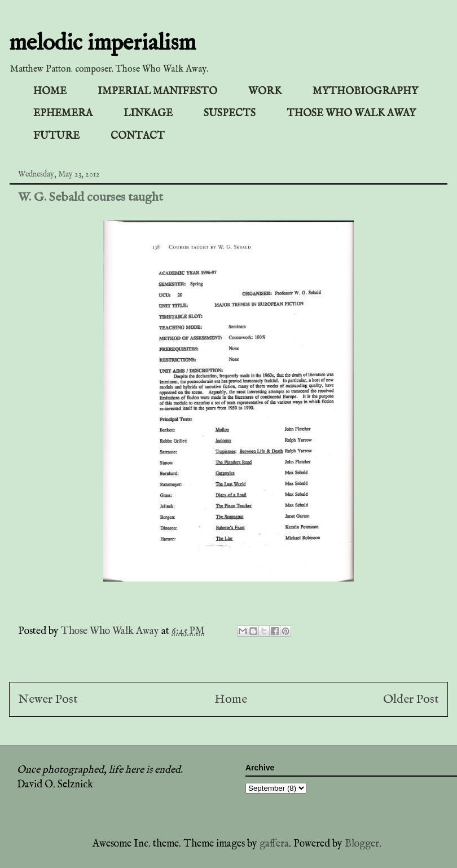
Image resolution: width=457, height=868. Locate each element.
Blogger (362, 844)
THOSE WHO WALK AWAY (351, 114)
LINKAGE (148, 114)
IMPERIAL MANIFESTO (157, 92)
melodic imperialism (102, 44)
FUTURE (56, 136)
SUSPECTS (230, 114)
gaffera (274, 844)
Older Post (411, 699)
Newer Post (48, 699)
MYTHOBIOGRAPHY (365, 92)
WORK (265, 92)
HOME (50, 92)
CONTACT (138, 136)
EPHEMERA (63, 114)
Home (231, 699)
